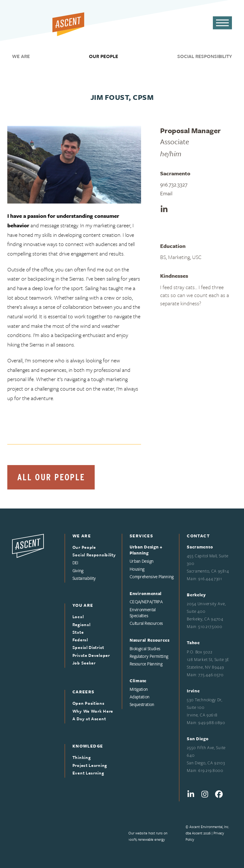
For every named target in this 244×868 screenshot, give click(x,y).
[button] (222, 23)
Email (166, 193)
